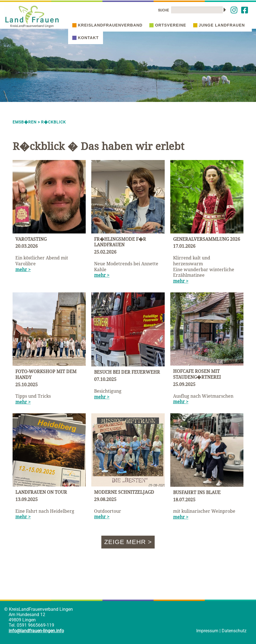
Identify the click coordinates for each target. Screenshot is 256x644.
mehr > (23, 269)
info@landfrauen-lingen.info (36, 631)
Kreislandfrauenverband (107, 25)
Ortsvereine (168, 25)
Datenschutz (234, 631)
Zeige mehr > (128, 542)
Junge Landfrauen (219, 25)
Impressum (207, 631)
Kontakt (85, 38)
